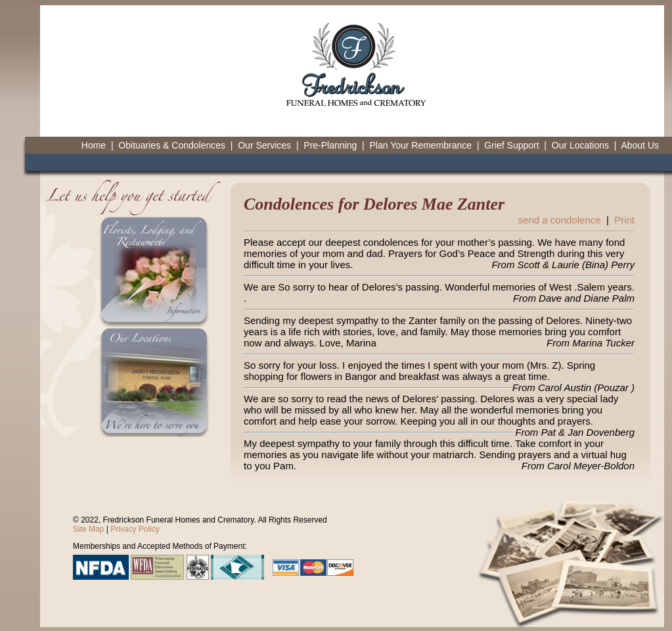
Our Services (264, 145)
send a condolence (560, 220)
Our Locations (580, 145)
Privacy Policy (135, 529)
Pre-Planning (330, 145)
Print (624, 220)
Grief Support (511, 145)
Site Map (88, 529)
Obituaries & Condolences (172, 145)
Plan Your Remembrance (420, 145)
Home (94, 145)
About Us (640, 145)
